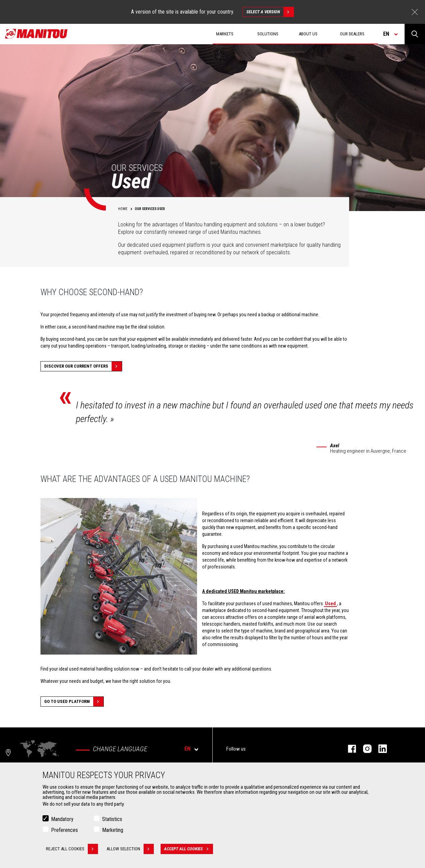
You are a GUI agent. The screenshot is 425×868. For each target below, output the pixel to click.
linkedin (379, 749)
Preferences (64, 830)
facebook (349, 749)
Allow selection (130, 849)
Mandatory (62, 819)
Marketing (113, 830)
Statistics (112, 819)
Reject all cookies (72, 849)
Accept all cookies (189, 849)
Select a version (270, 12)
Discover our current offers (83, 366)
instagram (364, 749)
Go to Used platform (74, 702)
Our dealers (352, 34)
